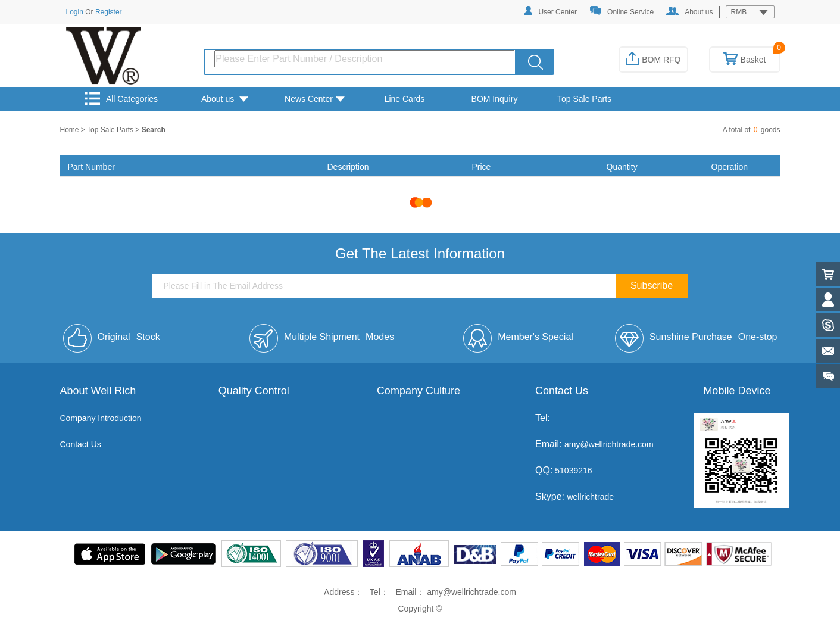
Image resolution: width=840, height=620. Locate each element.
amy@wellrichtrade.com (609, 444)
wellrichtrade (590, 497)
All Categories (121, 99)
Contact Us (81, 444)
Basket (745, 60)
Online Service (622, 11)
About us (689, 11)
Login (75, 12)
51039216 (572, 471)
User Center (551, 11)
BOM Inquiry (495, 99)
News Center (315, 99)
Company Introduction (101, 418)
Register (109, 12)
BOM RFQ (653, 60)
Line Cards (405, 99)
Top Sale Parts (584, 99)
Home (71, 130)
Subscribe (652, 286)
